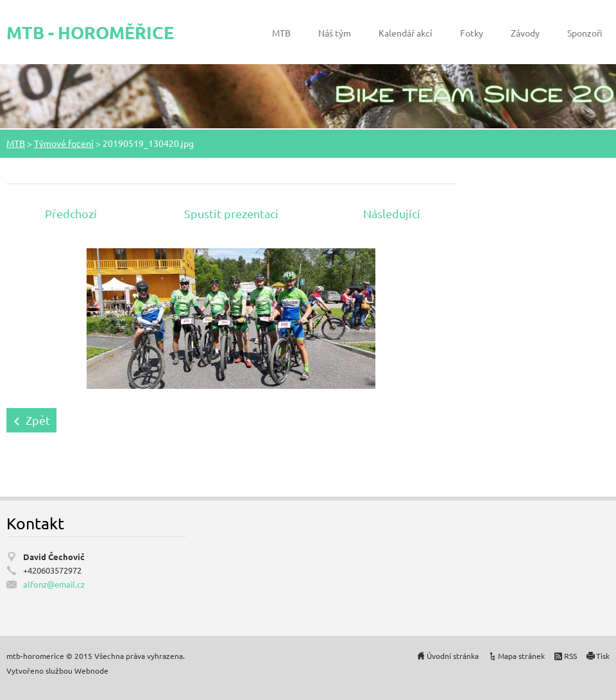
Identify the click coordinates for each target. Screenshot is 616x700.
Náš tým (335, 33)
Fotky (472, 33)
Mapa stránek (521, 656)
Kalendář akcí (406, 33)
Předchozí (71, 213)
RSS (570, 656)
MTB (281, 33)
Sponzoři (585, 33)
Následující (392, 213)
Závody (525, 33)
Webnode (91, 670)
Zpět (38, 420)
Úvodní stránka (453, 656)
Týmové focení (64, 143)
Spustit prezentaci (231, 213)
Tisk (603, 656)
